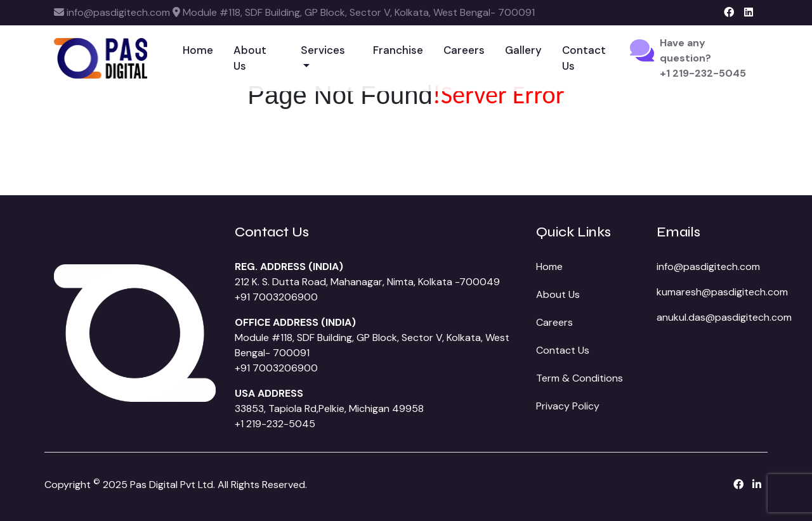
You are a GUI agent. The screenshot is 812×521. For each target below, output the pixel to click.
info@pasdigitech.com (708, 267)
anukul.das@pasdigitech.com (724, 317)
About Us (250, 58)
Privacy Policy (568, 406)
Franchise (398, 50)
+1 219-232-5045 (275, 424)
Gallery (523, 50)
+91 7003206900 (276, 297)
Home (198, 50)
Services (323, 50)
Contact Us (584, 58)
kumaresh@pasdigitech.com (722, 292)
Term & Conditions (580, 378)
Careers (464, 50)
